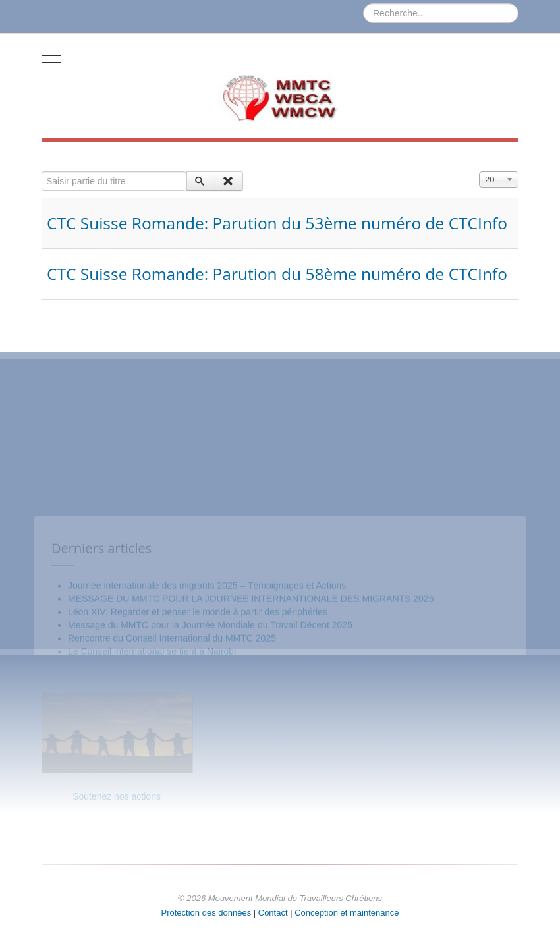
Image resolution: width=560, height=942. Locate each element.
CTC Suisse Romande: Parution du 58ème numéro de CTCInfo (277, 274)
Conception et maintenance (347, 913)
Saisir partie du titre (42, 172)
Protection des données (207, 913)
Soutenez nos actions (117, 796)
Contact (273, 913)
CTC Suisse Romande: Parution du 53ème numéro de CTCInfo (277, 223)
